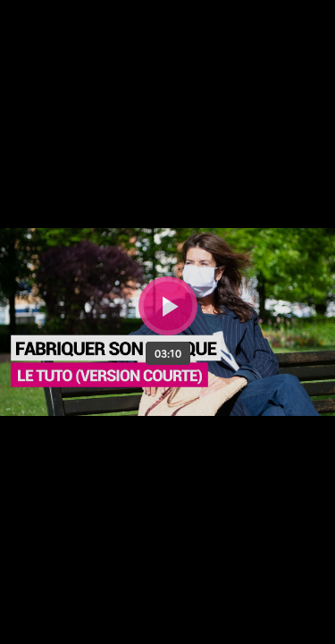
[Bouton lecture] (168, 306)
